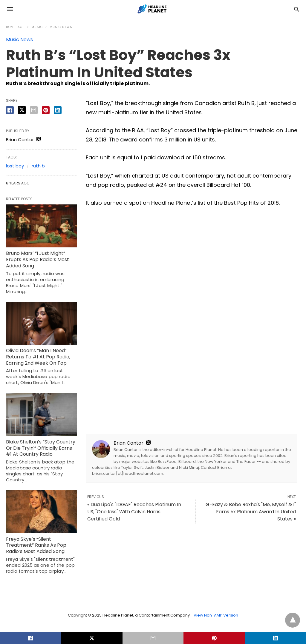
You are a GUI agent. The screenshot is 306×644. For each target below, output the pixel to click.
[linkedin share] (58, 110)
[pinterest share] (46, 110)
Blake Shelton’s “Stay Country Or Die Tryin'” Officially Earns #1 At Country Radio (41, 448)
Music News (61, 27)
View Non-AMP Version (216, 615)
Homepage (15, 27)
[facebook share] (10, 110)
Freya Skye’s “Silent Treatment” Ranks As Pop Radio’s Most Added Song (36, 545)
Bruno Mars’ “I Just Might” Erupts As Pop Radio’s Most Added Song (38, 259)
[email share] (34, 110)
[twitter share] (22, 110)
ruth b (38, 166)
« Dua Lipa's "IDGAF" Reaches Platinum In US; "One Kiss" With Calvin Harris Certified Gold (134, 512)
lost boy (15, 166)
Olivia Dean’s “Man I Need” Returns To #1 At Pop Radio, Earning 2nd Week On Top (38, 357)
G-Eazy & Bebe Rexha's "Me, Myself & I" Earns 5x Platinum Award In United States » (251, 512)
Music (37, 27)
